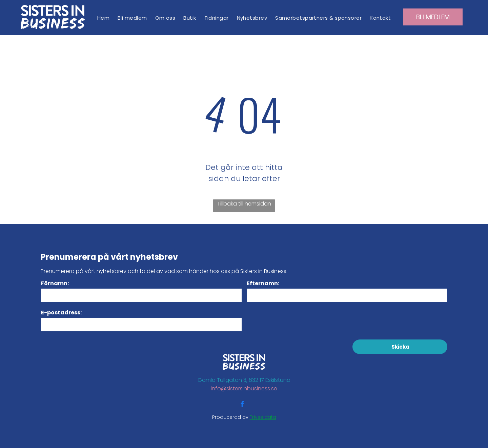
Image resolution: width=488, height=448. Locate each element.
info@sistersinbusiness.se (244, 388)
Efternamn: (263, 283)
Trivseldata (263, 417)
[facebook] (242, 405)
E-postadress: (61, 313)
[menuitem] (103, 18)
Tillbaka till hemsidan (244, 204)
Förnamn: (55, 283)
